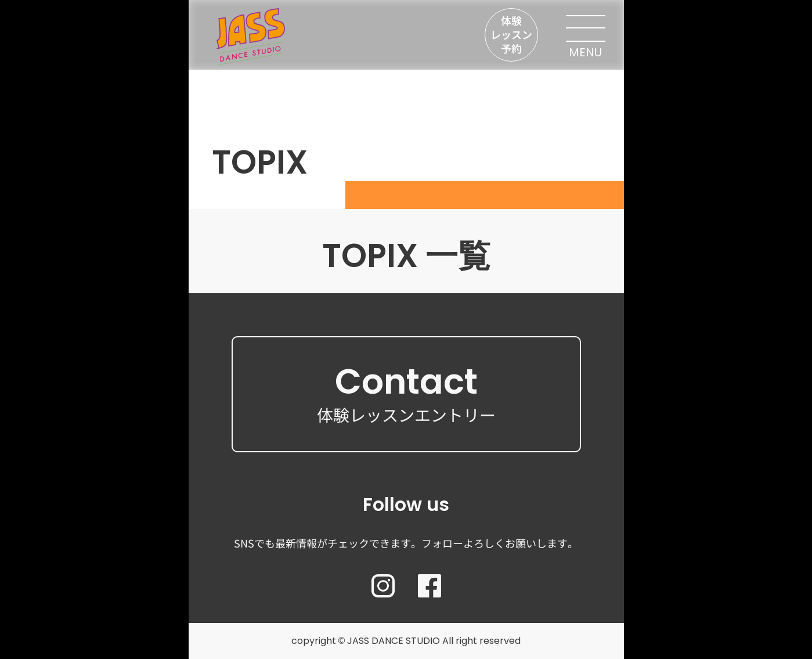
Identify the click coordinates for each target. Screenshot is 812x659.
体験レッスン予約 (511, 34)
